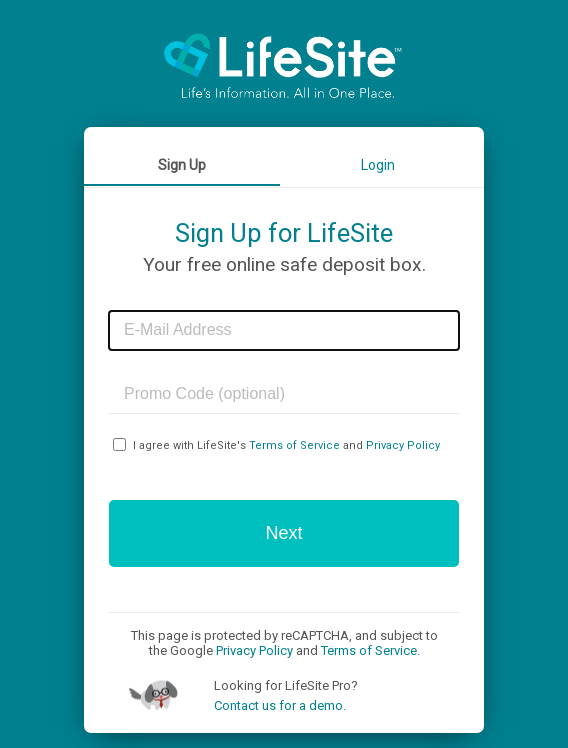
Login (378, 165)
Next (283, 533)
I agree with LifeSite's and (286, 445)
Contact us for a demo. (280, 705)
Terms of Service (294, 445)
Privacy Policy (403, 445)
